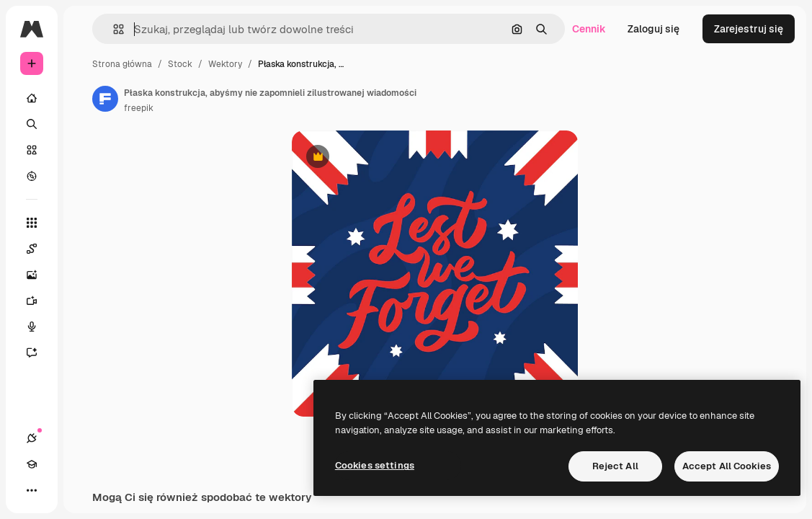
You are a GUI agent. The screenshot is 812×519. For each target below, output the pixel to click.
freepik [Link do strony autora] (139, 108)
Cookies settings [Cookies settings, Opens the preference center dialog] (375, 465)
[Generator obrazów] (39, 275)
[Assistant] (39, 352)
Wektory (225, 64)
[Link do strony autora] (105, 99)
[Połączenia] (32, 438)
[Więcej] (32, 490)
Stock (180, 64)
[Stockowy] (32, 150)
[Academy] (32, 464)
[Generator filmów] (39, 301)
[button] (113, 29)
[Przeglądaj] (32, 176)
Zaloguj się (653, 29)
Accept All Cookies (727, 466)
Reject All (615, 466)
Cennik (589, 29)
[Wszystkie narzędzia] (32, 223)
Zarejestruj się (749, 29)
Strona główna (122, 64)
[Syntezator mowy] (39, 327)
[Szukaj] (32, 124)
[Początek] (32, 98)
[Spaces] (39, 249)
